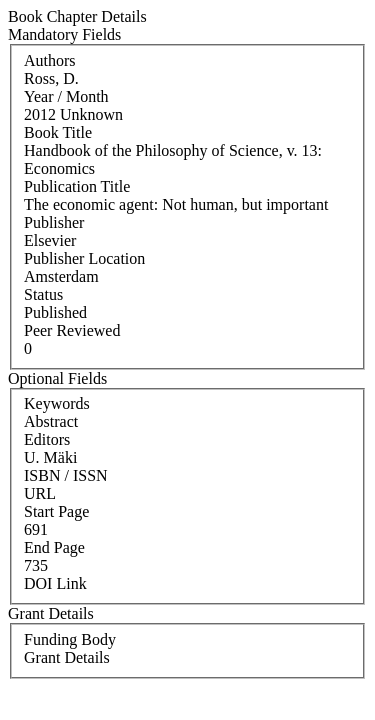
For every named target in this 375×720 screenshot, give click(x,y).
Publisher (54, 222)
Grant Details (67, 657)
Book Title (58, 132)
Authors (50, 60)
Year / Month (66, 96)
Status (43, 294)
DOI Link (55, 583)
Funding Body (70, 639)
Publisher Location (84, 258)
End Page (54, 547)
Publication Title (77, 186)
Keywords (57, 403)
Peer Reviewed (72, 330)
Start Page (56, 511)
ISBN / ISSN (66, 475)
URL (40, 493)
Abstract (51, 421)
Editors (47, 439)
